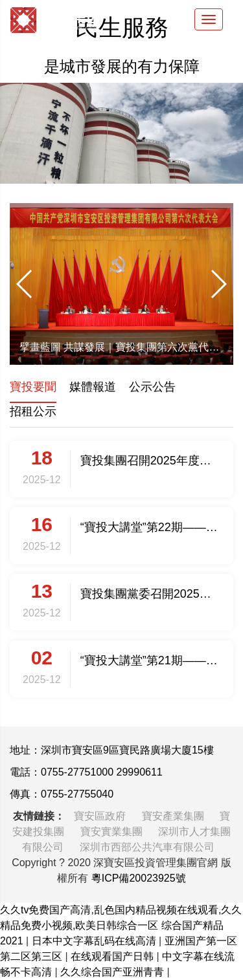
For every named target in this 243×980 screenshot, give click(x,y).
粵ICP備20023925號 (139, 878)
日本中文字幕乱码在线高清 (95, 941)
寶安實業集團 (113, 832)
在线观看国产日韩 (113, 956)
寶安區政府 (101, 816)
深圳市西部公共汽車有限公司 (147, 847)
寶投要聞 (33, 387)
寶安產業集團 (174, 816)
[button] (25, 284)
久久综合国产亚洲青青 (113, 972)
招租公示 (33, 411)
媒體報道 (93, 387)
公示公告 (152, 387)
